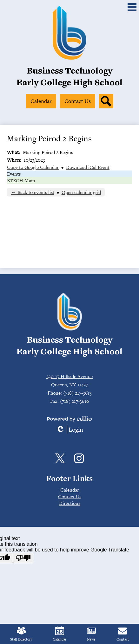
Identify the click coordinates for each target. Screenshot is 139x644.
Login (69, 430)
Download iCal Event (88, 167)
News (91, 634)
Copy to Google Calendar (33, 167)
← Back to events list (33, 192)
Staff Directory (21, 634)
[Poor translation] (23, 558)
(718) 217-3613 (77, 393)
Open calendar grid (81, 192)
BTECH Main (21, 180)
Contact (123, 634)
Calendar (60, 634)
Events (14, 174)
